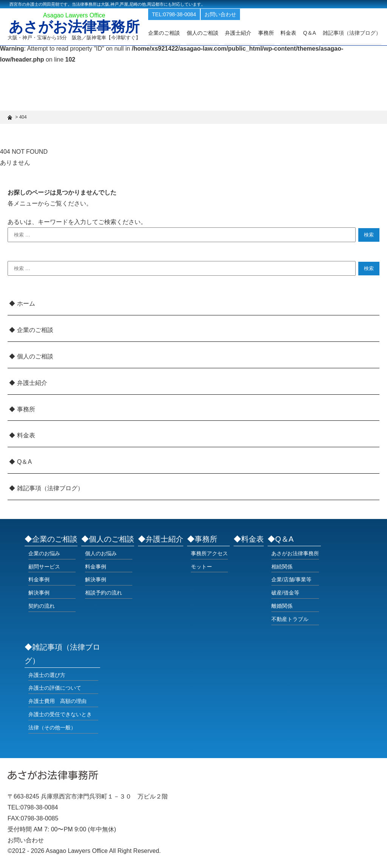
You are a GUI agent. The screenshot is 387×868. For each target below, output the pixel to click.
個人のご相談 (208, 33)
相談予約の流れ (104, 593)
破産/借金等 (285, 593)
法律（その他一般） (52, 727)
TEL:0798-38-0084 (181, 14)
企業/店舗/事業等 (291, 579)
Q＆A (24, 462)
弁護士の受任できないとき (60, 714)
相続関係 (282, 567)
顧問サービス (44, 567)
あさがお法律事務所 (76, 27)
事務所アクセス (209, 553)
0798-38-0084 (39, 807)
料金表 (291, 33)
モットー (201, 567)
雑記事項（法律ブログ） (352, 33)
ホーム (26, 303)
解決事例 (39, 593)
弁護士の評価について (55, 688)
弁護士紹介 (243, 33)
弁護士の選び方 (47, 675)
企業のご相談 (170, 33)
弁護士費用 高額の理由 (57, 701)
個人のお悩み (101, 553)
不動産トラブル (290, 619)
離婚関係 (282, 606)
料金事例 (39, 579)
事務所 (269, 33)
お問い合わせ (227, 14)
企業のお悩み (44, 553)
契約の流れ (42, 606)
